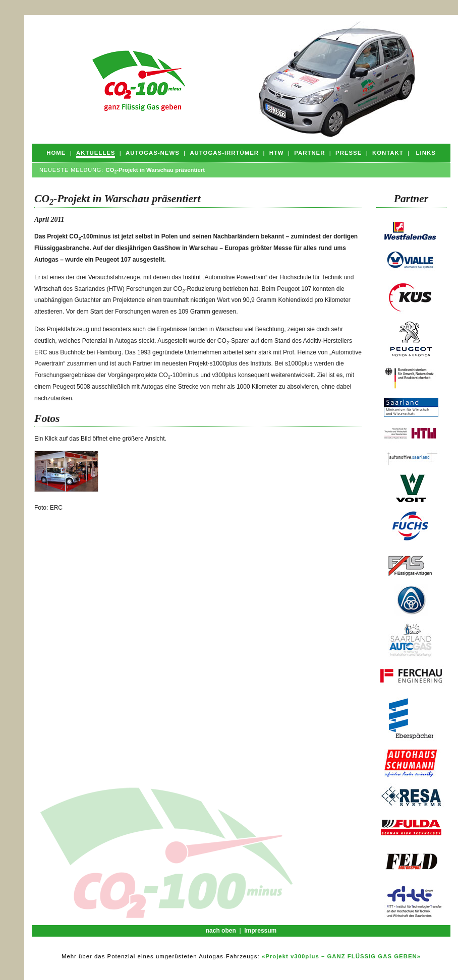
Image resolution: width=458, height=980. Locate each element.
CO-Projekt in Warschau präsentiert (155, 170)
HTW (277, 153)
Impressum (260, 931)
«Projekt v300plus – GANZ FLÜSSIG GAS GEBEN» (341, 956)
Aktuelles (96, 153)
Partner (309, 153)
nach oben (221, 931)
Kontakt (388, 153)
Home (56, 153)
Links (426, 153)
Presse (349, 153)
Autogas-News (153, 153)
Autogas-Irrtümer (224, 153)
